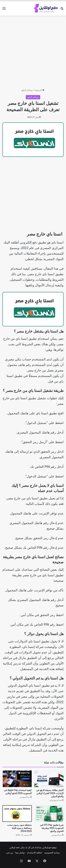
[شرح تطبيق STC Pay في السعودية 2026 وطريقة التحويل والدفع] (49, 814)
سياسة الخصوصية (52, 853)
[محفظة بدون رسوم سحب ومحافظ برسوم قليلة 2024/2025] (17, 814)
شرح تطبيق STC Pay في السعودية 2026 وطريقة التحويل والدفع (52, 828)
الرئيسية (39, 90)
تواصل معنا (20, 853)
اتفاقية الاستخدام (35, 853)
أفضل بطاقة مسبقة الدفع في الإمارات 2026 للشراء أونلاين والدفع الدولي (50, 793)
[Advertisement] (33, 52)
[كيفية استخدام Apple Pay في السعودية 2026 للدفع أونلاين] (17, 779)
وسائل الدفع (27, 90)
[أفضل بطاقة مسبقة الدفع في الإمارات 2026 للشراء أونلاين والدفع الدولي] (49, 779)
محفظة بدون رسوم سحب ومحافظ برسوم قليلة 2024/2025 (19, 828)
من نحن (10, 853)
